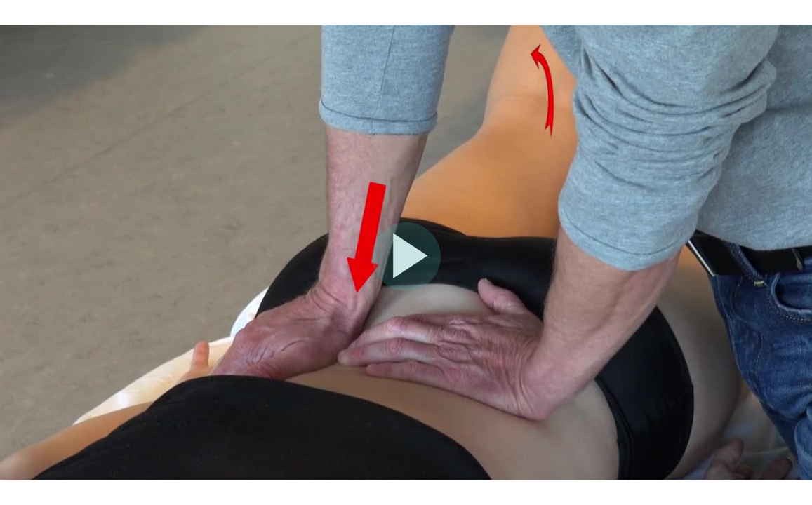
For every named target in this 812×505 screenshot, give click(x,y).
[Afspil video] (406, 288)
